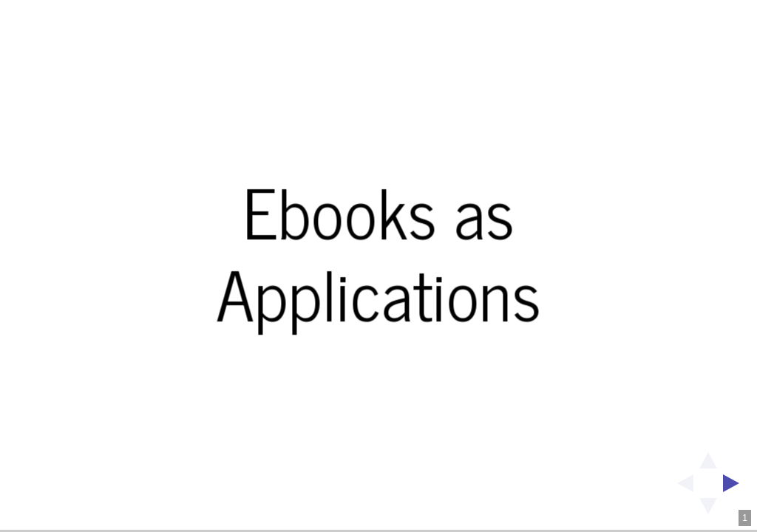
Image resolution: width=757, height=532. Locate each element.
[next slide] (736, 483)
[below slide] (708, 511)
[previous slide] (681, 483)
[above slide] (708, 456)
